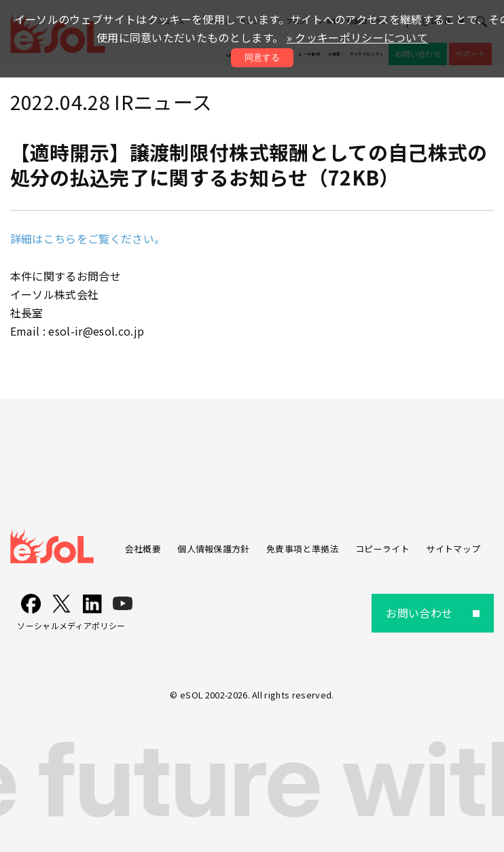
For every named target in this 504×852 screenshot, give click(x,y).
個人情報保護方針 (214, 549)
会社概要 (143, 549)
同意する (262, 57)
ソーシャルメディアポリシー (71, 625)
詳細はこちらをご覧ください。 (88, 238)
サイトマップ (453, 549)
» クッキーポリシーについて (357, 37)
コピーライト (382, 549)
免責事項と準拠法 (303, 549)
